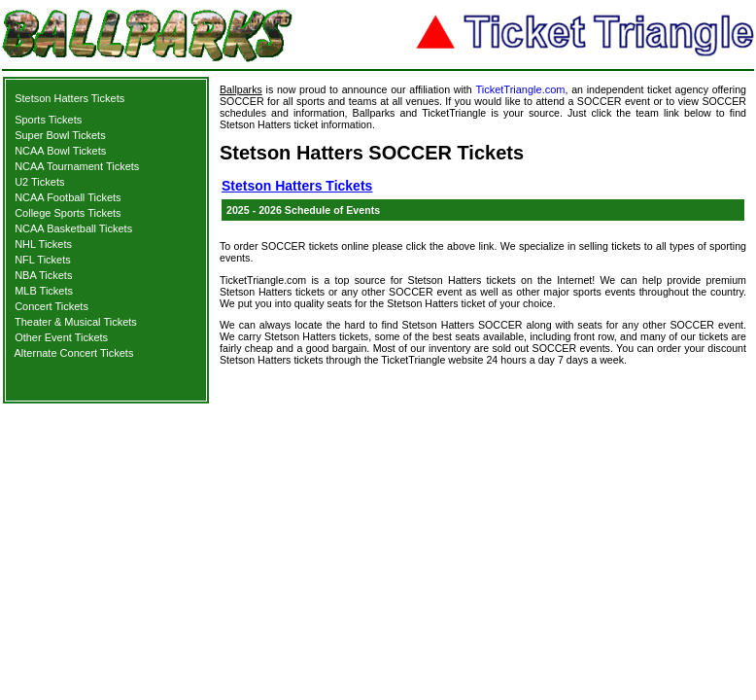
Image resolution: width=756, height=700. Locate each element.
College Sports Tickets (68, 213)
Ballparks (241, 89)
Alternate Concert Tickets (74, 353)
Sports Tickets (48, 120)
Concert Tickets (52, 306)
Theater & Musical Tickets (76, 322)
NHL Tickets (43, 244)
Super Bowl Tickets (60, 135)
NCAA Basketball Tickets (73, 228)
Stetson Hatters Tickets (69, 98)
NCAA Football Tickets (68, 197)
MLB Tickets (44, 291)
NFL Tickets (43, 260)
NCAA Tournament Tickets (77, 166)
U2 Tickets (39, 182)
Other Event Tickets (61, 337)
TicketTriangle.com (520, 89)
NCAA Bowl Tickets (60, 151)
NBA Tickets (43, 275)
